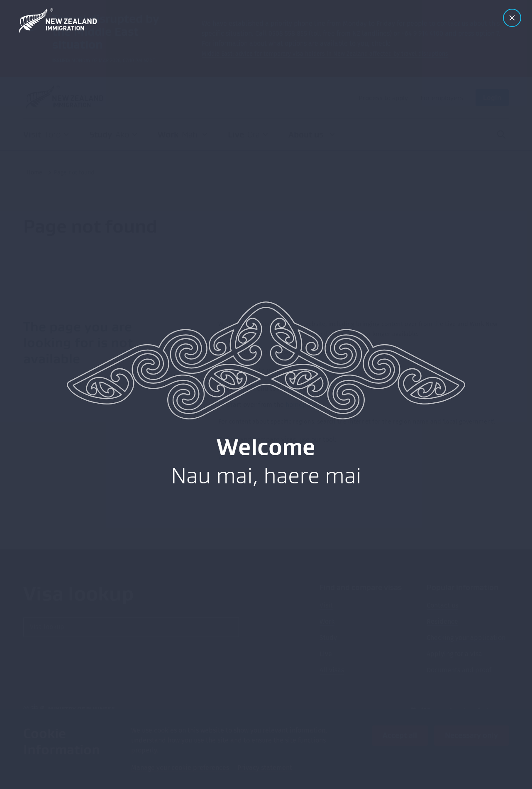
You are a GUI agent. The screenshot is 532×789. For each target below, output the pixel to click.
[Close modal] (512, 18)
